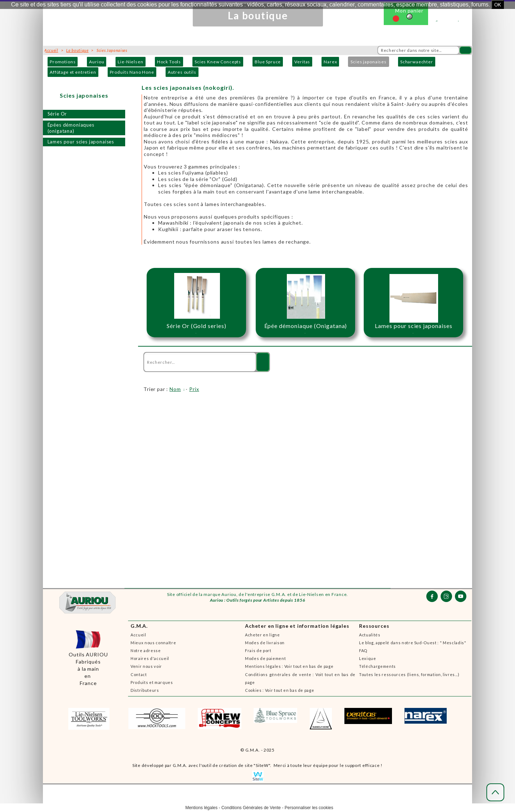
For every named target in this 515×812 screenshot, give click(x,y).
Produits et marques (152, 682)
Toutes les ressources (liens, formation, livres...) (409, 674)
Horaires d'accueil (150, 658)
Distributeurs (145, 690)
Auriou (97, 62)
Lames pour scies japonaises (81, 142)
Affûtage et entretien (73, 72)
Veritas (302, 62)
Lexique (368, 658)
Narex (330, 62)
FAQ (363, 650)
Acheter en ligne (263, 635)
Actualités (370, 635)
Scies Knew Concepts (218, 62)
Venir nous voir (146, 666)
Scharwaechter (417, 62)
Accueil (138, 635)
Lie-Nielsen (130, 62)
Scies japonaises (368, 62)
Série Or (57, 114)
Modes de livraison (265, 643)
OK (498, 5)
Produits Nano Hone (132, 72)
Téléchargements (377, 666)
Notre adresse (146, 650)
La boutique (77, 50)
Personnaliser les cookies (309, 808)
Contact (139, 674)
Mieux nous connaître (153, 643)
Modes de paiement (265, 658)
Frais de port (258, 650)
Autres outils (182, 72)
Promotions (63, 62)
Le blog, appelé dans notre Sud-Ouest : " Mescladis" (413, 643)
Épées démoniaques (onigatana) (71, 128)
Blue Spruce (268, 62)
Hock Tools (169, 62)
